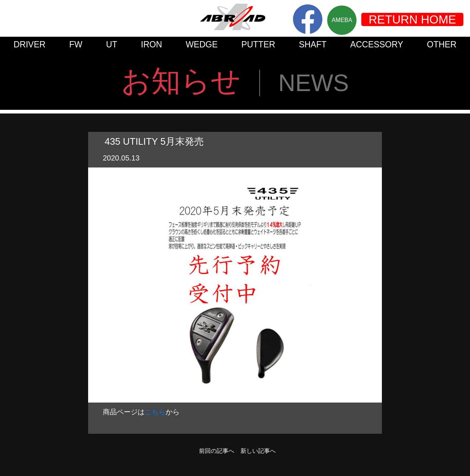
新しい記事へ (258, 451)
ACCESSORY (377, 44)
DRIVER (30, 44)
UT (112, 44)
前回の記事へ (217, 451)
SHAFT (313, 44)
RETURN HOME (412, 19)
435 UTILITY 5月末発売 (154, 141)
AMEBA (342, 20)
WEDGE (202, 44)
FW (76, 44)
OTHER (442, 44)
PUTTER (258, 44)
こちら (155, 412)
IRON (152, 44)
